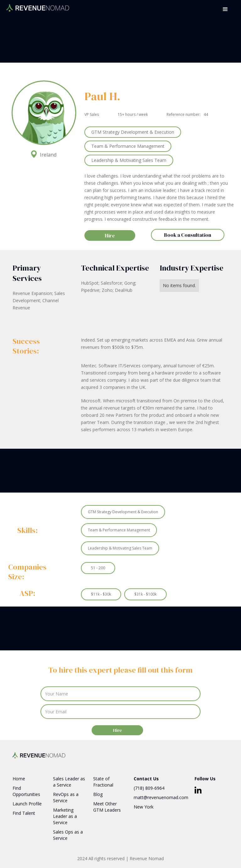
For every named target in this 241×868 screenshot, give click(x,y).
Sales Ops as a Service (68, 835)
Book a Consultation (188, 235)
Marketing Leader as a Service (65, 816)
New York (144, 807)
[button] (225, 9)
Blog (98, 794)
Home (19, 779)
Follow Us (205, 779)
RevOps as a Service (66, 797)
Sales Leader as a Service (69, 782)
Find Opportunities (26, 791)
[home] (38, 6)
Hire (110, 235)
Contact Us (146, 779)
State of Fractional (103, 782)
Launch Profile (27, 804)
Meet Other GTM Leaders (107, 807)
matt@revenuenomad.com (161, 797)
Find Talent (24, 813)
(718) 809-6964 (149, 788)
